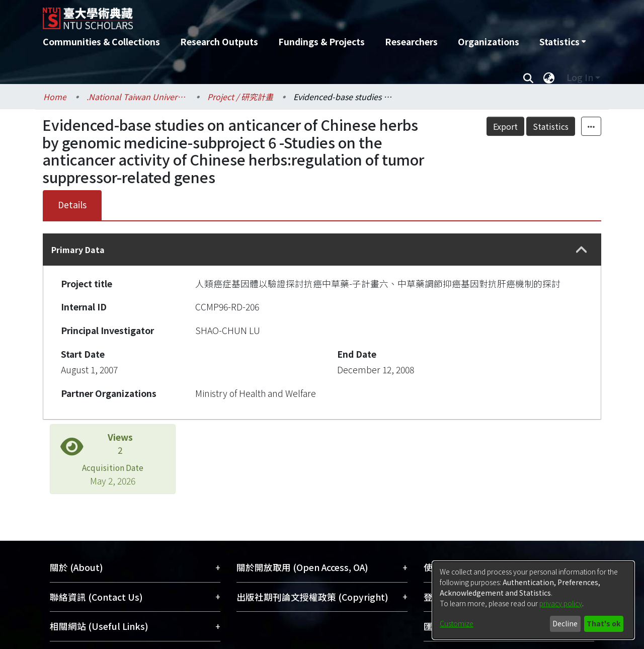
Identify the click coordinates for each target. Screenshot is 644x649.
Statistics (551, 126)
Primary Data (78, 250)
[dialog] (533, 600)
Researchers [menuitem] (411, 42)
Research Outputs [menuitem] (219, 42)
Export (505, 126)
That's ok (603, 623)
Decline (565, 623)
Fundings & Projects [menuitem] (321, 42)
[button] (582, 250)
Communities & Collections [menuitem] (101, 42)
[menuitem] (562, 42)
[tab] (322, 250)
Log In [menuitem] (580, 77)
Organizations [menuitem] (489, 42)
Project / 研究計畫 (240, 97)
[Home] (268, 15)
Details (72, 205)
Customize (457, 623)
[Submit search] (528, 77)
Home (55, 97)
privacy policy (561, 603)
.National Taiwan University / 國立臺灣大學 (137, 97)
